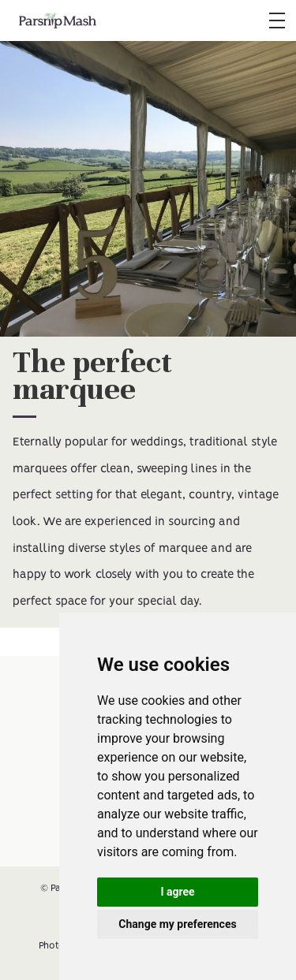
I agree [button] (177, 892)
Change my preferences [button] (177, 924)
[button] (275, 20)
